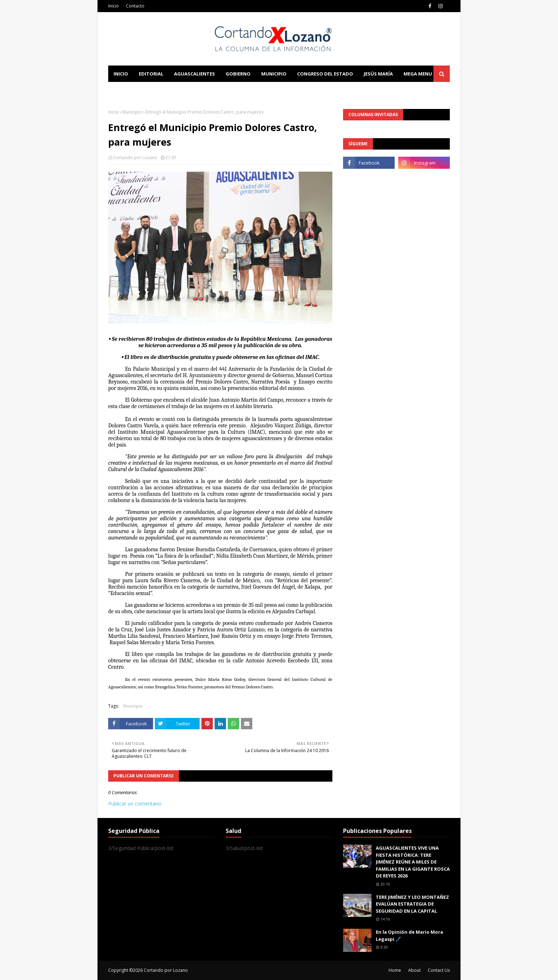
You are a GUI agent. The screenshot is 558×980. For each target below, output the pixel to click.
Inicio (114, 6)
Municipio (132, 112)
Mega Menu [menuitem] (418, 74)
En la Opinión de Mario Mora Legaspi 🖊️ (409, 935)
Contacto (135, 6)
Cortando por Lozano (135, 158)
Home (395, 970)
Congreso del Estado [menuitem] (325, 74)
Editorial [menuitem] (151, 74)
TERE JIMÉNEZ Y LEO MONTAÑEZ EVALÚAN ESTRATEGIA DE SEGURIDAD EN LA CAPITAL (412, 904)
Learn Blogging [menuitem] (134, 90)
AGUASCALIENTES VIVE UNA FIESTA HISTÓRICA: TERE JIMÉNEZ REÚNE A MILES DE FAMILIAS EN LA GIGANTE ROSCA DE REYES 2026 (413, 862)
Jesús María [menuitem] (378, 74)
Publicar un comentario (135, 804)
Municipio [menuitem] (274, 74)
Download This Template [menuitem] (256, 90)
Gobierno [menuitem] (238, 74)
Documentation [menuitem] (186, 90)
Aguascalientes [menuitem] (194, 74)
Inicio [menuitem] (121, 74)
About (414, 970)
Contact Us (439, 970)
